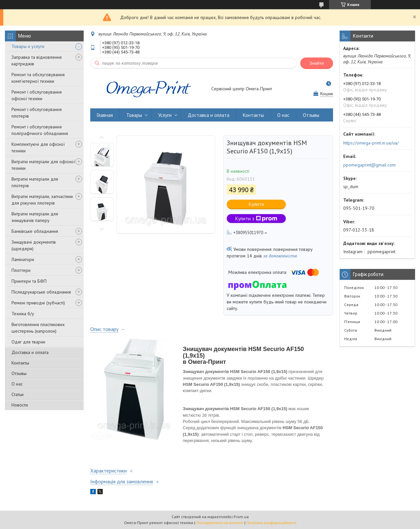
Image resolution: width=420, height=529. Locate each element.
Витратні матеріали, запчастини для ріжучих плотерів (42, 200)
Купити (256, 204)
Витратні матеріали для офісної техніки (43, 165)
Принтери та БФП (29, 281)
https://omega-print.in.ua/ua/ (371, 143)
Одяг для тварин (28, 342)
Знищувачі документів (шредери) (34, 245)
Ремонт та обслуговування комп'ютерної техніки (38, 78)
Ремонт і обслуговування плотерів (37, 113)
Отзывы (19, 373)
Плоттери (21, 270)
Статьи (18, 394)
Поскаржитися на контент (220, 523)
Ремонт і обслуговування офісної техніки (37, 95)
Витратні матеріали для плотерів (35, 182)
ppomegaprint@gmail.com (369, 165)
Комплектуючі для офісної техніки (38, 147)
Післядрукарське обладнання (41, 292)
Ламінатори (23, 259)
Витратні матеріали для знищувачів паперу (35, 217)
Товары (134, 115)
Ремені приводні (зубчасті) (38, 303)
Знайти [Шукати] (317, 63)
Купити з (256, 219)
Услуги (165, 115)
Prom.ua (241, 517)
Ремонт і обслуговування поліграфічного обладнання (40, 130)
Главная (105, 115)
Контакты (20, 363)
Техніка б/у (23, 314)
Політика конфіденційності (271, 523)
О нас (17, 384)
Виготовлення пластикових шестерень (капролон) (38, 328)
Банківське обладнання (35, 231)
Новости (20, 405)
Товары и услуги (28, 46)
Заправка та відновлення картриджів (37, 60)
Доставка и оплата (30, 352)
